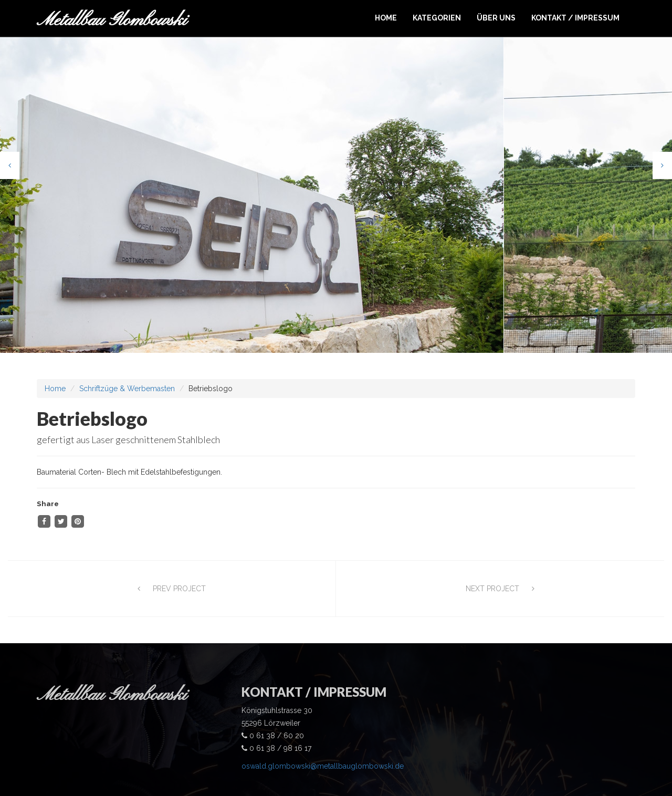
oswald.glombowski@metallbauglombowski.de (323, 746)
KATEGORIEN (437, 18)
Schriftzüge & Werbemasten (127, 369)
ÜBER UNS (496, 18)
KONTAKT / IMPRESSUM (575, 18)
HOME (386, 18)
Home (55, 369)
